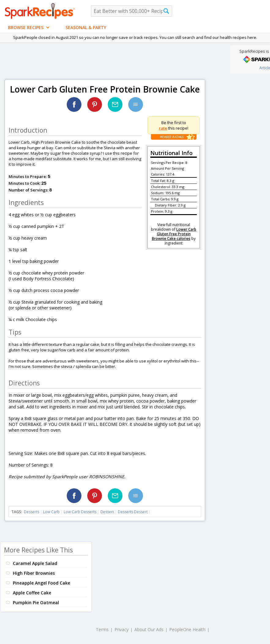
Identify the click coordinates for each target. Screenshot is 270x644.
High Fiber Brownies (34, 573)
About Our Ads (149, 629)
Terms (102, 629)
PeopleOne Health (187, 629)
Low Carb (51, 512)
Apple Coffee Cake (32, 593)
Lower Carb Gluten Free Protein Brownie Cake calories (174, 234)
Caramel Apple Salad (35, 563)
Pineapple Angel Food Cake (41, 583)
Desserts (32, 512)
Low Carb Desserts (80, 512)
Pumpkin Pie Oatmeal (36, 602)
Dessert (107, 512)
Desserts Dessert (133, 512)
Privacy (122, 629)
